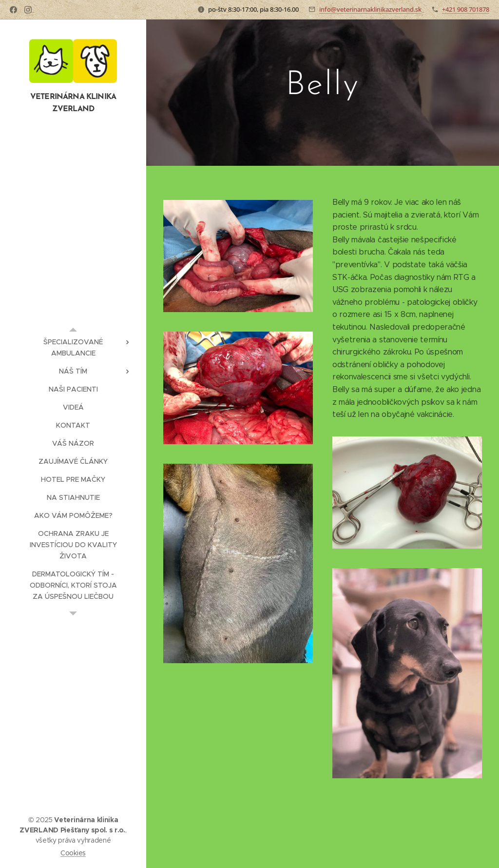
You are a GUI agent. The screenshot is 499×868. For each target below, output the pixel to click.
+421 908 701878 (466, 9)
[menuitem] (73, 348)
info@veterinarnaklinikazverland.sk (370, 9)
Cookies (73, 853)
